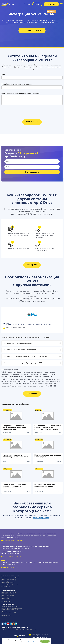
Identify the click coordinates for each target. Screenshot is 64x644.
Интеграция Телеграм (9, 579)
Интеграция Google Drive (10, 584)
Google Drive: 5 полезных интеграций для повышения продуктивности (15, 427)
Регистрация (51, 4)
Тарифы (4, 611)
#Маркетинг (8, 469)
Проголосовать (32, 122)
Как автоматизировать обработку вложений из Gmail (16, 456)
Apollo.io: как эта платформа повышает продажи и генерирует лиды (15, 486)
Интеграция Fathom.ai (9, 594)
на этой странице (41, 518)
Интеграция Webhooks (9, 583)
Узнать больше (33, 642)
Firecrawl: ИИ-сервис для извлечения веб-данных (45, 485)
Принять (45, 641)
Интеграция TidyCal (8, 595)
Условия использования (9, 607)
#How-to (38, 410)
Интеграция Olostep (8, 597)
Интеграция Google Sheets (10, 578)
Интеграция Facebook (9, 581)
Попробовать (32, 394)
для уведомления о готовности (17, 84)
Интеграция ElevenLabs (9, 592)
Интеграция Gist (7, 599)
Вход (37, 4)
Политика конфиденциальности (12, 608)
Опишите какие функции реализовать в (20, 94)
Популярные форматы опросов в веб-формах (48, 456)
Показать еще (6, 587)
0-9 (36, 629)
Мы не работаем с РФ (9, 613)
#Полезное (7, 410)
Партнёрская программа (10, 610)
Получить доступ (32, 172)
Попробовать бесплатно (32, 30)
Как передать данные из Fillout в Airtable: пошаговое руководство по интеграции (48, 427)
